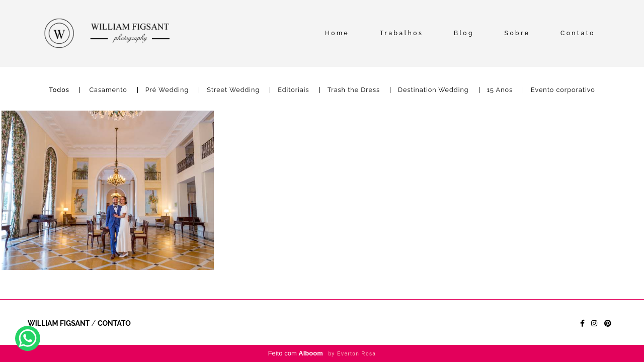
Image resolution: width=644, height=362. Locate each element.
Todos (59, 90)
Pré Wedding (167, 90)
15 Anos (500, 90)
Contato (578, 33)
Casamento (108, 90)
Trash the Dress (354, 90)
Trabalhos (402, 33)
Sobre (517, 33)
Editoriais (294, 90)
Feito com (322, 353)
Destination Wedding (433, 90)
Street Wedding (233, 90)
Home (337, 33)
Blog (464, 33)
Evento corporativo (563, 90)
